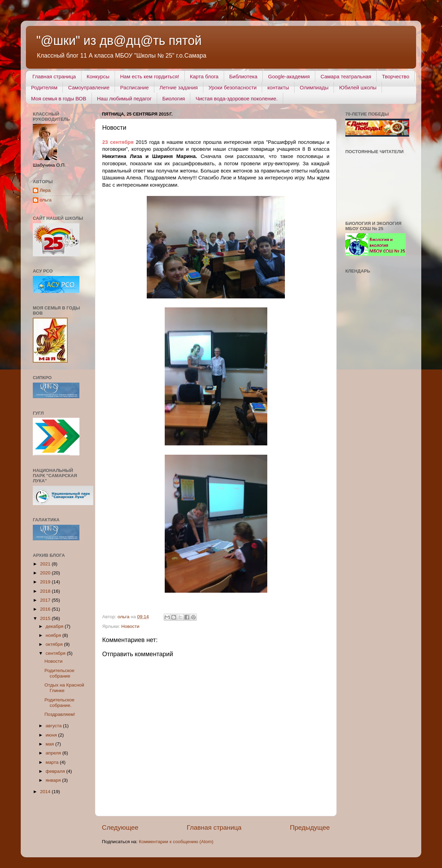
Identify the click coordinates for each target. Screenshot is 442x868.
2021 (46, 564)
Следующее (120, 827)
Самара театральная (346, 76)
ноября (54, 635)
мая (50, 744)
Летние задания (179, 87)
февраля (56, 771)
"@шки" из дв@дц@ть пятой (119, 41)
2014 (46, 792)
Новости (130, 626)
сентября (56, 653)
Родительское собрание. (60, 703)
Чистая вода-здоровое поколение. (237, 98)
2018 (46, 591)
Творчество (396, 76)
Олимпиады (314, 87)
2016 (46, 609)
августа (54, 726)
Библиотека (243, 76)
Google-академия (289, 76)
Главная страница (54, 76)
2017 (46, 600)
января (54, 780)
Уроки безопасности (233, 87)
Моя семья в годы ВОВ (59, 98)
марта (53, 762)
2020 (46, 573)
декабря (55, 626)
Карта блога (204, 76)
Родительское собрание (60, 673)
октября (55, 644)
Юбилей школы (358, 87)
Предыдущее (310, 827)
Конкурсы (98, 76)
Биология (174, 98)
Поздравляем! (60, 714)
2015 (46, 618)
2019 (46, 582)
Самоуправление (89, 87)
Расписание (134, 87)
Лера (45, 190)
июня (52, 735)
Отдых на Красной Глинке (64, 688)
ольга (46, 200)
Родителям (44, 87)
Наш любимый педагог (124, 98)
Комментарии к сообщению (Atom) (176, 842)
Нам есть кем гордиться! (150, 76)
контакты (278, 87)
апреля (54, 753)
